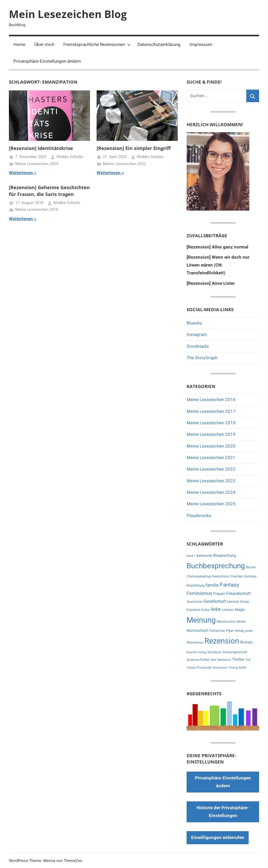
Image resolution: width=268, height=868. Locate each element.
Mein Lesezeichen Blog (68, 14)
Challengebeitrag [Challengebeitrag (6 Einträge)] (199, 576)
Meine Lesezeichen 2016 (211, 400)
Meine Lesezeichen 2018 (37, 210)
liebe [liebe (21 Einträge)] (216, 609)
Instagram (197, 334)
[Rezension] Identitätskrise (41, 148)
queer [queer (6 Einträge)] (249, 631)
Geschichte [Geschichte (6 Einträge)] (194, 602)
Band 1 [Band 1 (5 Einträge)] (191, 556)
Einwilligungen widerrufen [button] (218, 837)
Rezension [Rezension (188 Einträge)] (222, 641)
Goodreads (198, 346)
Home (19, 44)
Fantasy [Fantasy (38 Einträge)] (230, 585)
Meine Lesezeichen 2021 (211, 458)
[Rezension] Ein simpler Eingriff (134, 148)
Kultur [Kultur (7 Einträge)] (206, 610)
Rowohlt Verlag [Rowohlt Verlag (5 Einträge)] (196, 652)
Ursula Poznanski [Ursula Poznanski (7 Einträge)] (199, 668)
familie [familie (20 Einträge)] (212, 585)
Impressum (201, 44)
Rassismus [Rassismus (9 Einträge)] (195, 642)
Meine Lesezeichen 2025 (211, 504)
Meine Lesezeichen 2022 (124, 164)
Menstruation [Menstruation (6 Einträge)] (226, 622)
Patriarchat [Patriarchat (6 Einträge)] (217, 631)
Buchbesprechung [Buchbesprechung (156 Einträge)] (216, 566)
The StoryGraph (202, 358)
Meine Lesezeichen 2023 (211, 481)
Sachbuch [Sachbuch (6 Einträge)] (214, 652)
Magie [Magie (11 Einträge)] (240, 610)
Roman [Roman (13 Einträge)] (246, 642)
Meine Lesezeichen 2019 (211, 434)
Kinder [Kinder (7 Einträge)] (245, 602)
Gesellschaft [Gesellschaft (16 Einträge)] (215, 601)
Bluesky (194, 323)
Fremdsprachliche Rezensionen (97, 44)
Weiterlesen (21, 173)
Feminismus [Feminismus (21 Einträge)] (199, 593)
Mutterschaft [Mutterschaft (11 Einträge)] (197, 631)
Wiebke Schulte (70, 157)
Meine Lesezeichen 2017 (211, 411)
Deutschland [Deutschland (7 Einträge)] (221, 576)
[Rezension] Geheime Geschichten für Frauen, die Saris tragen (49, 191)
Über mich (44, 44)
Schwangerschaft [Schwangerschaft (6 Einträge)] (235, 652)
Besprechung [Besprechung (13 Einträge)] (225, 555)
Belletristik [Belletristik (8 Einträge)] (204, 556)
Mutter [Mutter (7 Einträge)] (241, 622)
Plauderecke (199, 516)
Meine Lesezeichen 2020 (211, 446)
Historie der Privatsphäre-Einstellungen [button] (223, 812)
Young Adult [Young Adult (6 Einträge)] (238, 668)
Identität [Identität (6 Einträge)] (233, 602)
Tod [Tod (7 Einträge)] (248, 660)
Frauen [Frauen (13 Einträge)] (219, 594)
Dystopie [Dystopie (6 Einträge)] (250, 576)
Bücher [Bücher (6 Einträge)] (251, 567)
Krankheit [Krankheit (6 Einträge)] (193, 610)
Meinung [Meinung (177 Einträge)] (201, 620)
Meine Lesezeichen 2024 (37, 164)
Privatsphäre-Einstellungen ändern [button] (47, 61)
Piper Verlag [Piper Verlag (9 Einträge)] (235, 631)
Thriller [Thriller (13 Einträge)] (238, 659)
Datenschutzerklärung (159, 44)
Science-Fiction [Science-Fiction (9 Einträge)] (198, 660)
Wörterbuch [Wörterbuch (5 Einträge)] (220, 668)
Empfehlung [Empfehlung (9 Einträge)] (196, 585)
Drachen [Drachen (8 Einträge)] (237, 576)
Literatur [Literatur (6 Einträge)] (228, 610)
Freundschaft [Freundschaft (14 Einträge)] (238, 594)
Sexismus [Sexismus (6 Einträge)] (224, 660)
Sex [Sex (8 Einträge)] (213, 660)
